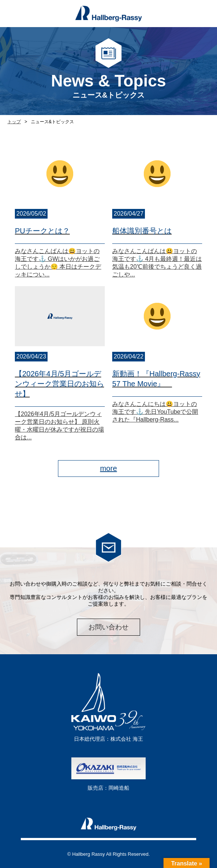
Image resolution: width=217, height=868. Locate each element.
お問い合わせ (108, 627)
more (108, 468)
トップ (14, 122)
